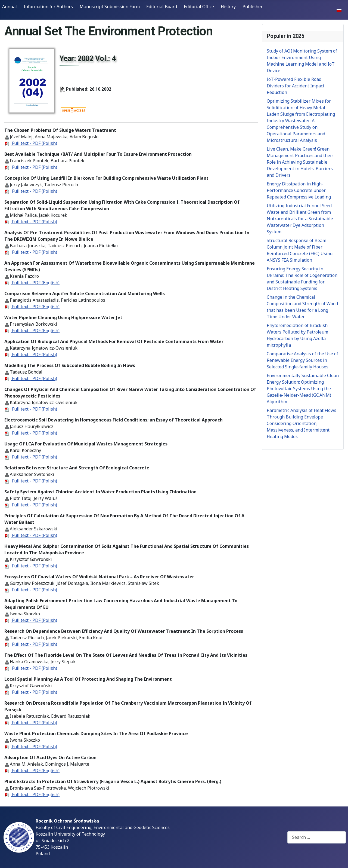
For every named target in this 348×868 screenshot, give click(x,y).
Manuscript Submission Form (110, 7)
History (228, 7)
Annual (10, 7)
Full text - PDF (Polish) (34, 143)
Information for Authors (48, 7)
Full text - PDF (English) (35, 283)
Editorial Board (162, 7)
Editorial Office (199, 7)
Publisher (253, 7)
